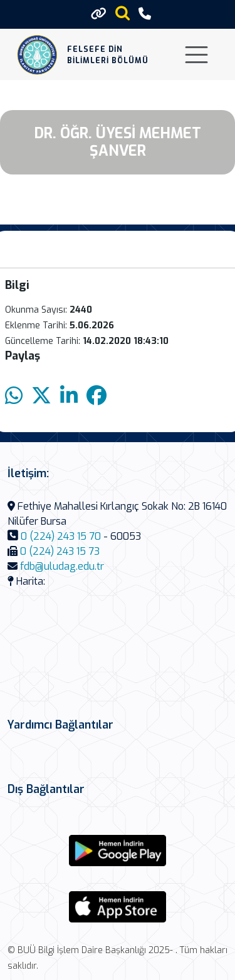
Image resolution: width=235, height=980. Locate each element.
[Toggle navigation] (196, 55)
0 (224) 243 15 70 (61, 536)
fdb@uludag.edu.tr (62, 566)
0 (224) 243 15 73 (60, 551)
